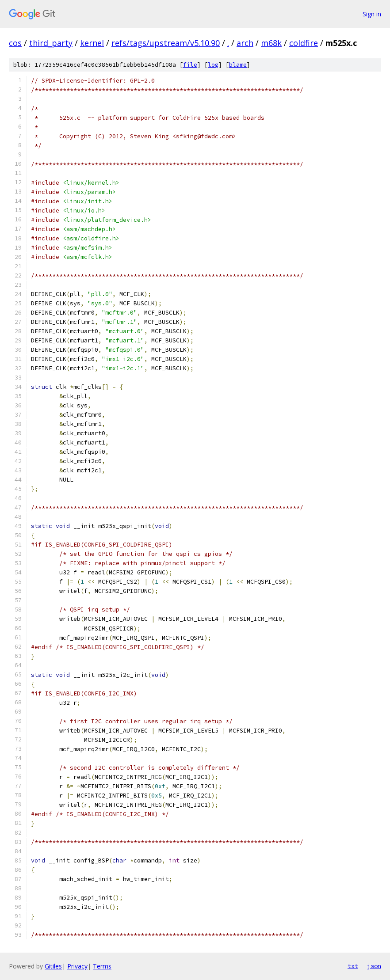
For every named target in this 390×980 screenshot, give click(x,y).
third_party (51, 43)
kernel (92, 43)
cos (15, 43)
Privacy (77, 966)
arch (245, 43)
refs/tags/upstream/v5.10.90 (166, 43)
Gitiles (53, 966)
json (374, 966)
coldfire (304, 43)
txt (353, 966)
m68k (271, 43)
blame (238, 65)
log (213, 65)
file (190, 65)
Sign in (372, 14)
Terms (102, 966)
